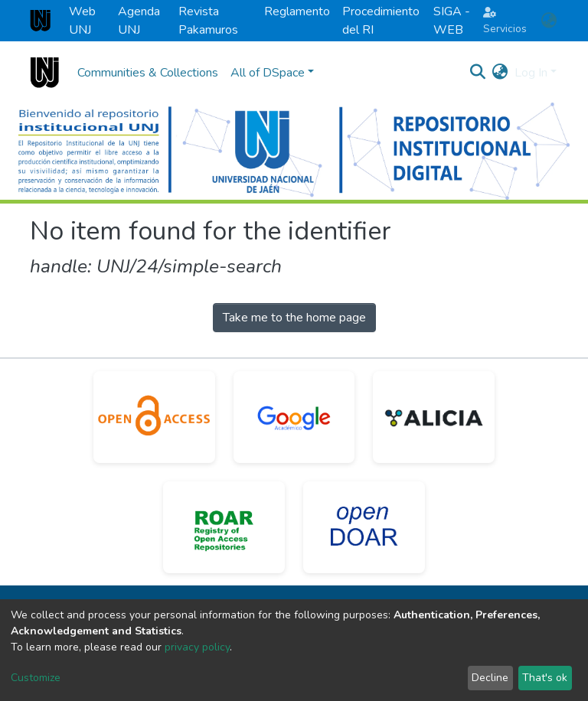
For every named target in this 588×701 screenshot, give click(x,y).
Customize (36, 678)
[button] (549, 21)
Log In (531, 73)
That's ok (545, 678)
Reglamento (297, 11)
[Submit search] (478, 73)
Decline (490, 678)
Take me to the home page (294, 318)
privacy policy (197, 647)
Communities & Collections (148, 73)
